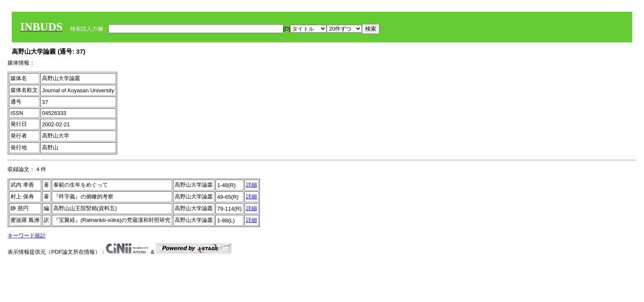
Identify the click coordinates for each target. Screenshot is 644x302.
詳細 (251, 185)
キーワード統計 (27, 236)
